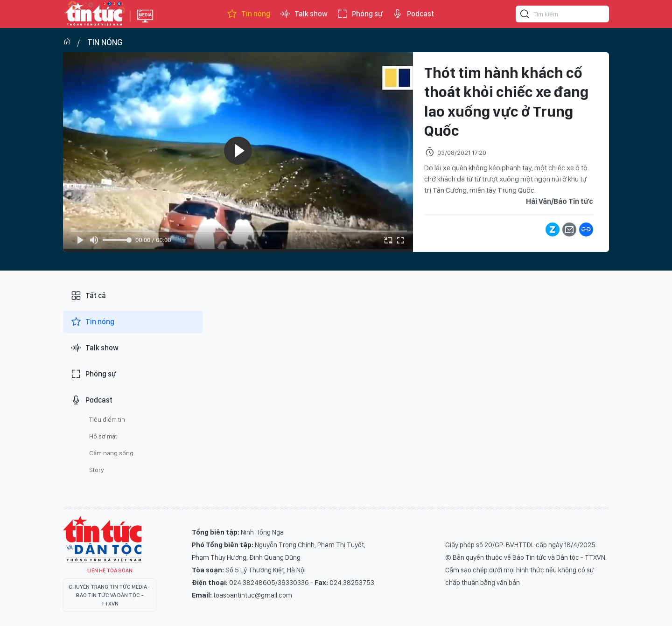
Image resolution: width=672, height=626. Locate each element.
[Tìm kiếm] (525, 15)
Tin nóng (248, 14)
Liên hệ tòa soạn (110, 570)
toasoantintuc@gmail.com (253, 595)
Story (97, 470)
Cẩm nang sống (111, 453)
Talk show (304, 14)
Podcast (413, 14)
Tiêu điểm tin (107, 419)
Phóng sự (360, 14)
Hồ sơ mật (103, 436)
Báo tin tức (94, 14)
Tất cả (88, 296)
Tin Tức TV (102, 539)
